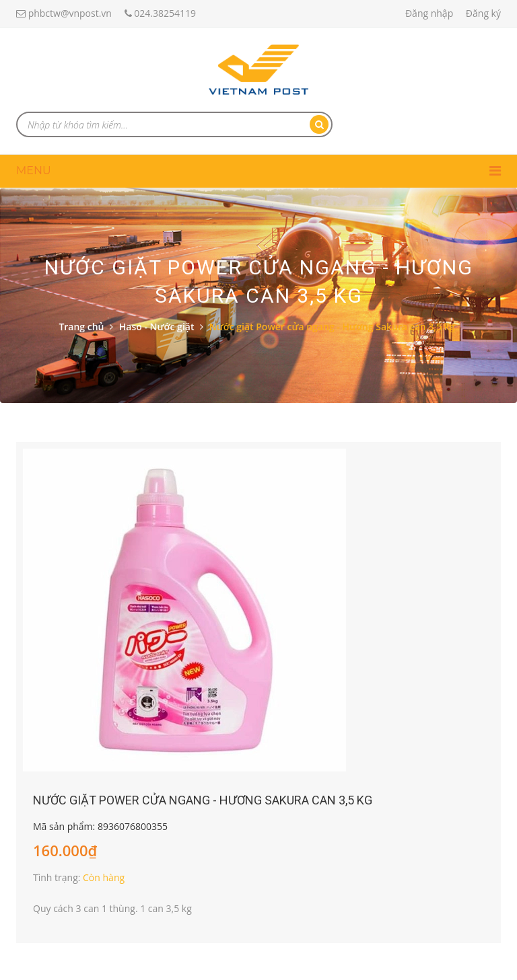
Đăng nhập (429, 13)
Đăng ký (483, 13)
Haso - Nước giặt (157, 327)
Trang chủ (81, 327)
